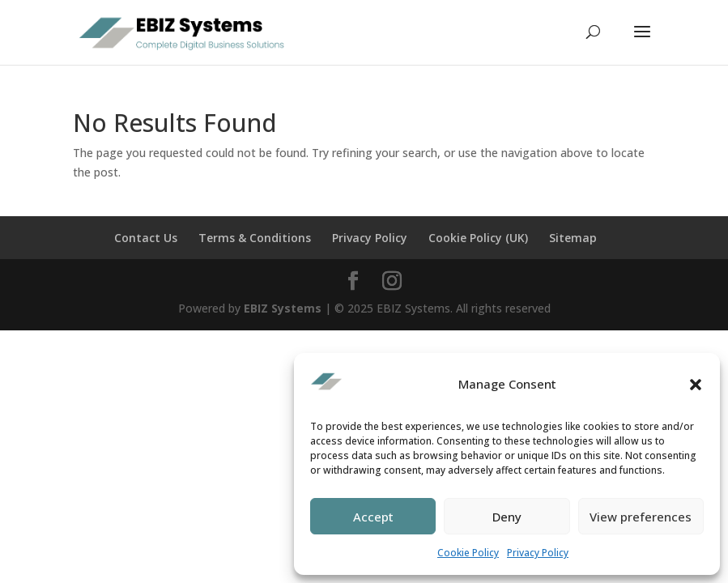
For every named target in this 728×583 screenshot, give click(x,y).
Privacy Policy (538, 553)
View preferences (641, 517)
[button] (696, 385)
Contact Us (146, 238)
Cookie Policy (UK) (478, 238)
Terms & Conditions (255, 238)
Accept (373, 517)
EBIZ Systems (283, 308)
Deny (507, 517)
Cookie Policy (468, 553)
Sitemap (573, 238)
